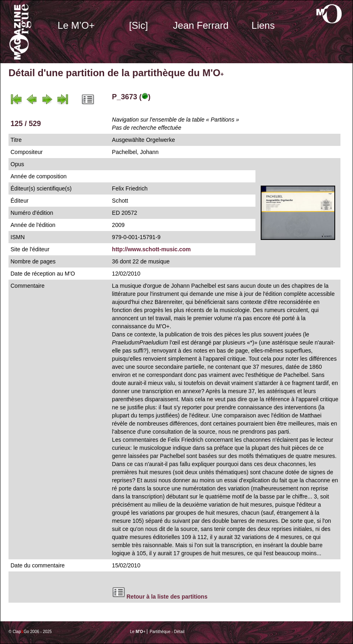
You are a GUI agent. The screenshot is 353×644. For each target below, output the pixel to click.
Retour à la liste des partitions (167, 597)
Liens (263, 25)
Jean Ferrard (201, 25)
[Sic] (139, 25)
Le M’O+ (76, 25)
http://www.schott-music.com (152, 249)
